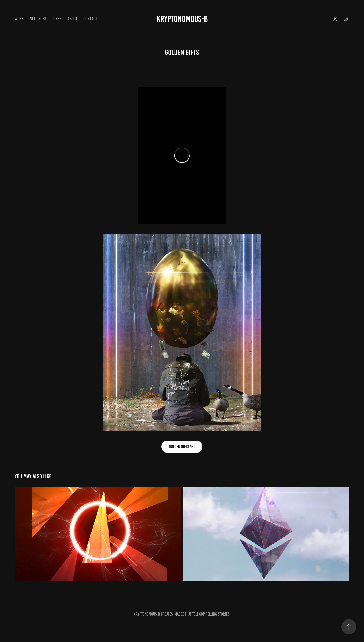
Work (19, 19)
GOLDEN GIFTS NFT (182, 447)
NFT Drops (38, 19)
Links (57, 19)
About (72, 19)
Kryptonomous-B (182, 19)
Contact (90, 19)
